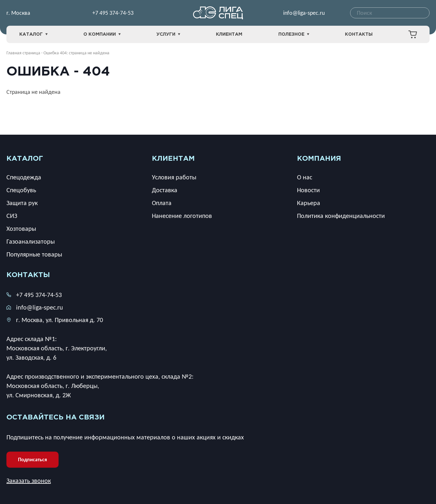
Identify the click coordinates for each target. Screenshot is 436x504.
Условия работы (174, 177)
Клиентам (229, 34)
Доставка (165, 190)
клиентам (173, 159)
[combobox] (390, 13)
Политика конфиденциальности (341, 216)
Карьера (309, 203)
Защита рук (22, 203)
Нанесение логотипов (182, 216)
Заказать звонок (29, 481)
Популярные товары (34, 254)
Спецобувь (21, 190)
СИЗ (12, 216)
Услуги (168, 35)
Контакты (359, 34)
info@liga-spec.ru (304, 13)
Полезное (294, 35)
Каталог (33, 35)
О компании (102, 35)
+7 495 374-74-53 (113, 13)
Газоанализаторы (31, 241)
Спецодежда (24, 177)
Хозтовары (21, 229)
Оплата (162, 203)
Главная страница (23, 53)
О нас (305, 177)
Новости (308, 190)
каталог (25, 159)
